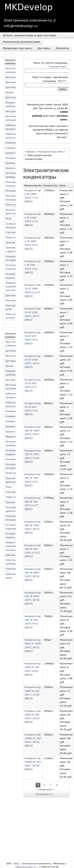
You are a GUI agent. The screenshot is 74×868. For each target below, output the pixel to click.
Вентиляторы (14, 82)
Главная (30, 152)
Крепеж (10, 163)
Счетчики (11, 232)
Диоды (10, 92)
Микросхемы (13, 168)
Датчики (11, 87)
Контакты (62, 48)
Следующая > (46, 790)
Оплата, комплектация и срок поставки (29, 35)
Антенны (11, 77)
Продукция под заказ (17, 48)
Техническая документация (21, 42)
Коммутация (13, 153)
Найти (63, 89)
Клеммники (13, 143)
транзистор (57, 67)
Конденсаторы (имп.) (52, 152)
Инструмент (13, 111)
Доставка (44, 48)
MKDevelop (28, 7)
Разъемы (11, 191)
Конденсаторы (15, 158)
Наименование (33, 186)
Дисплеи (11, 97)
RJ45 (61, 81)
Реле (9, 219)
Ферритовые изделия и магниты (13, 287)
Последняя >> (45, 794)
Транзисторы (14, 243)
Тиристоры (12, 238)
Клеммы (11, 148)
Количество (51, 186)
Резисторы (12, 205)
